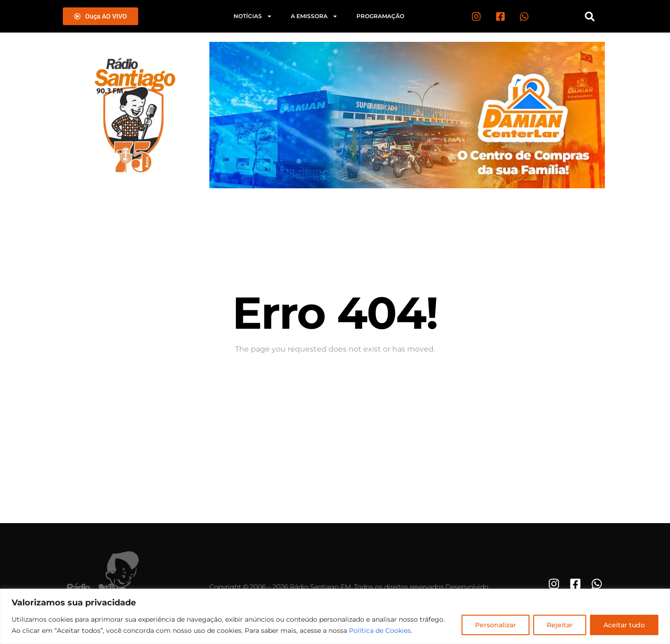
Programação (380, 16)
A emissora (314, 16)
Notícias (253, 16)
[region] (335, 616)
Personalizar (496, 625)
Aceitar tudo (624, 625)
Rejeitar (560, 625)
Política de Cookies (380, 631)
